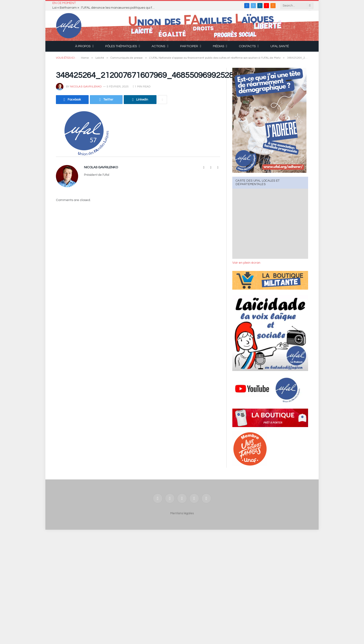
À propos (83, 46)
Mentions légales (182, 513)
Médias (218, 46)
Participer (189, 46)
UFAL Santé (280, 46)
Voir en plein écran (246, 263)
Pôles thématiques (121, 46)
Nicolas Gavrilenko (86, 87)
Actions (158, 46)
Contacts (247, 46)
